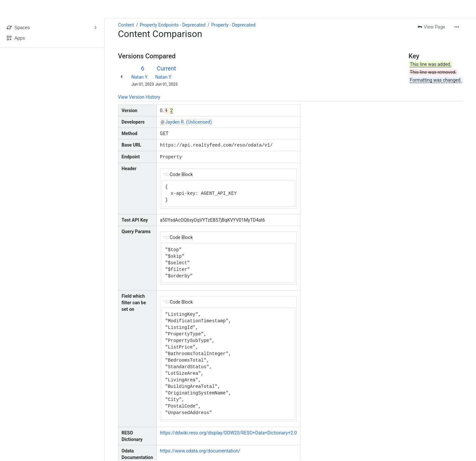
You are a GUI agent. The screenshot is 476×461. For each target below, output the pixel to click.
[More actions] (457, 27)
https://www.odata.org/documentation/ (200, 450)
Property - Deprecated (233, 25)
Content (126, 25)
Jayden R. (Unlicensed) (188, 122)
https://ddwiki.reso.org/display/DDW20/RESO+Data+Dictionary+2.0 (228, 432)
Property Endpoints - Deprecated (172, 25)
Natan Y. (140, 77)
